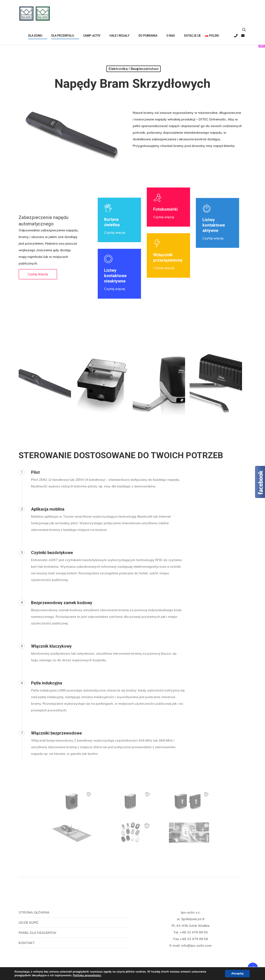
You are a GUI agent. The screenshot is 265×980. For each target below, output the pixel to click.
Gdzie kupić (29, 922)
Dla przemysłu (64, 36)
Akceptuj (237, 973)
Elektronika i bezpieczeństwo (134, 69)
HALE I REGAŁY (121, 36)
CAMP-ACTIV (93, 36)
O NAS (172, 36)
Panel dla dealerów (37, 933)
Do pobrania (150, 36)
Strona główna (34, 912)
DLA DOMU (37, 36)
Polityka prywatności (87, 975)
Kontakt (27, 943)
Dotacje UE (192, 36)
